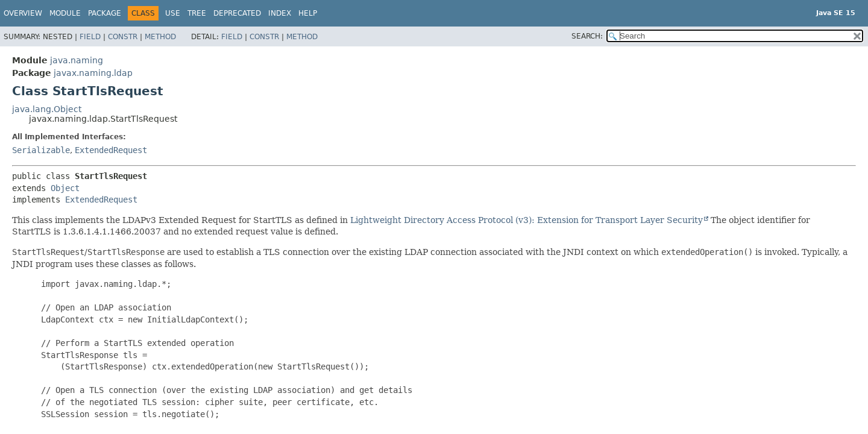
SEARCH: (587, 36)
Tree (197, 13)
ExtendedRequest (111, 150)
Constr (123, 37)
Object (65, 188)
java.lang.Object (47, 109)
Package (105, 13)
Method (160, 37)
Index (280, 13)
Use (173, 13)
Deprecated (237, 13)
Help (308, 13)
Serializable (41, 150)
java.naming (77, 60)
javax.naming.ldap (93, 73)
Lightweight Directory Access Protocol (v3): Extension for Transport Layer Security (527, 220)
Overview (23, 13)
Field (90, 37)
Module (65, 13)
